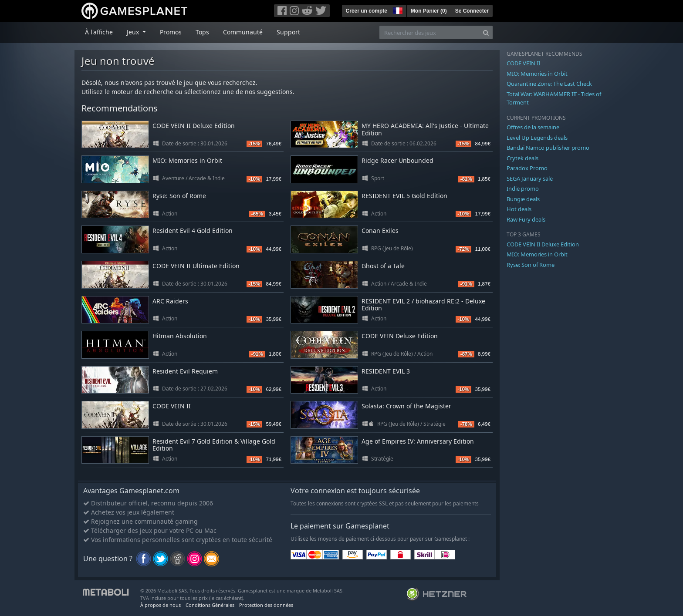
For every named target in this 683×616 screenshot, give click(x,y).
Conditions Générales (210, 605)
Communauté (243, 32)
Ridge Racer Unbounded (397, 160)
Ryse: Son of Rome (179, 196)
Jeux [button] (134, 32)
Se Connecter (472, 11)
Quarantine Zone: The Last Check (549, 84)
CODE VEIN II (172, 406)
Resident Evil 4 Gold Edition (193, 231)
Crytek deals (522, 158)
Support (288, 32)
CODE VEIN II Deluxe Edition (194, 126)
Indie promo (523, 189)
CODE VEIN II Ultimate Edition (196, 266)
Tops (202, 32)
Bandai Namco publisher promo (548, 148)
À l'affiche (99, 32)
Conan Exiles (380, 231)
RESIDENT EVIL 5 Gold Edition (404, 196)
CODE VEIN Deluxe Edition (400, 336)
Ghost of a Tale (383, 266)
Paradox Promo (527, 168)
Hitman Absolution (180, 336)
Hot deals (519, 209)
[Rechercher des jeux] (429, 32)
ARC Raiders (170, 301)
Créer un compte (367, 11)
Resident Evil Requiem (185, 371)
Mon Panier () (429, 11)
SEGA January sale (530, 178)
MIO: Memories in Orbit (187, 160)
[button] (397, 10)
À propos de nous (161, 605)
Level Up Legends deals (537, 138)
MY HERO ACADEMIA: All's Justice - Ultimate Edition (425, 129)
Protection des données (266, 605)
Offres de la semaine (533, 127)
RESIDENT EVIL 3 (386, 371)
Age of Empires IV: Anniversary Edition (418, 441)
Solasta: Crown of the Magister (406, 406)
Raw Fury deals (526, 219)
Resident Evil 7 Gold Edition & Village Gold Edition (214, 445)
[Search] (486, 32)
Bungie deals (523, 199)
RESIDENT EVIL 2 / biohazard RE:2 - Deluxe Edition (423, 305)
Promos (171, 32)
